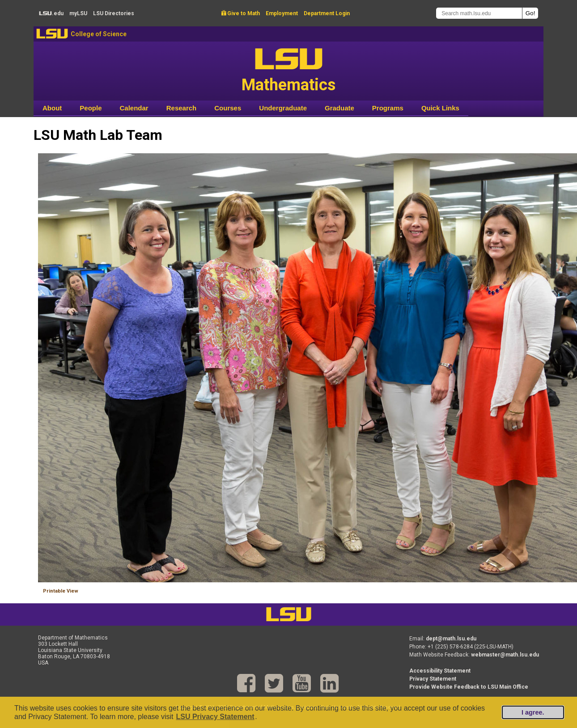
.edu (51, 13)
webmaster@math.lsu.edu (505, 655)
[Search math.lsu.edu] (479, 13)
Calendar (134, 108)
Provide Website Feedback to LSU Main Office (469, 687)
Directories (114, 13)
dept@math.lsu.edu (451, 639)
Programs (388, 108)
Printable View (61, 591)
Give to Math (241, 13)
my (78, 13)
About (52, 108)
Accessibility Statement (440, 671)
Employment (282, 13)
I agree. (533, 712)
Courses (228, 108)
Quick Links (440, 108)
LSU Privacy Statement (215, 717)
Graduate (339, 108)
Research (182, 108)
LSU (52, 34)
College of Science (99, 34)
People (91, 108)
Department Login (327, 13)
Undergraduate (283, 108)
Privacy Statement (433, 679)
